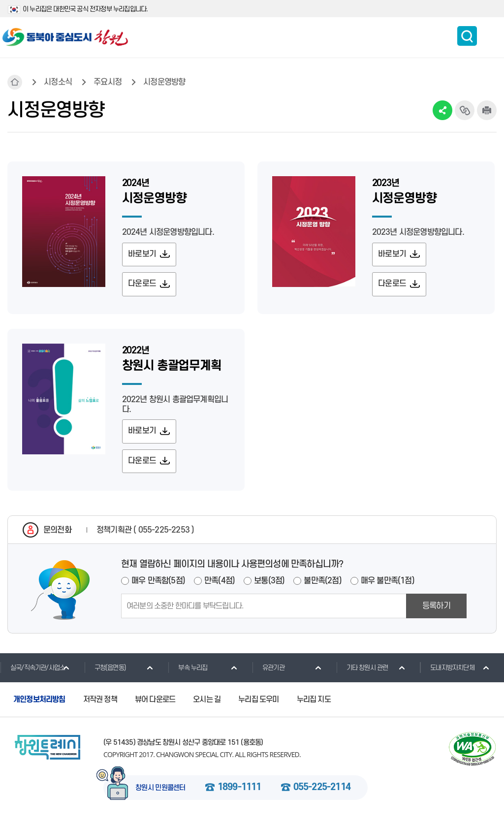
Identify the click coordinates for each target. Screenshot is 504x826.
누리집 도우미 (258, 703)
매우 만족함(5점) (158, 584)
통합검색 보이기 (467, 36)
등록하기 (436, 609)
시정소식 (58, 82)
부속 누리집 (188, 670)
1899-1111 (239, 791)
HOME (15, 82)
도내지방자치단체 (447, 670)
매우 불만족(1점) (388, 584)
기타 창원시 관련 (362, 670)
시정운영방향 (164, 82)
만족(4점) (220, 584)
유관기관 (268, 670)
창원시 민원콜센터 (160, 792)
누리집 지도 (314, 703)
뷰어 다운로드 (155, 703)
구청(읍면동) (105, 670)
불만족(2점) (322, 584)
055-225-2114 (322, 791)
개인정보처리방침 (39, 703)
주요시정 (108, 82)
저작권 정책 (100, 703)
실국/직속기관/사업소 (32, 670)
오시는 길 (207, 703)
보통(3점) (269, 584)
